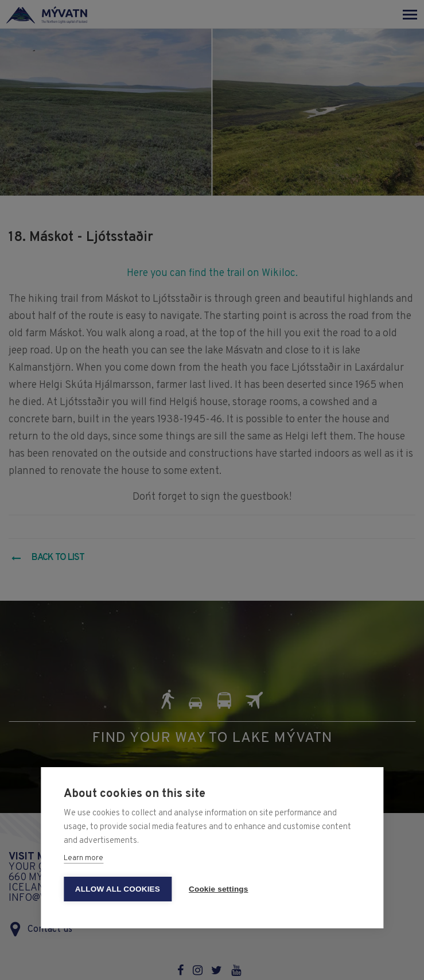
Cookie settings (219, 889)
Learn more (83, 858)
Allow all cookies (118, 889)
